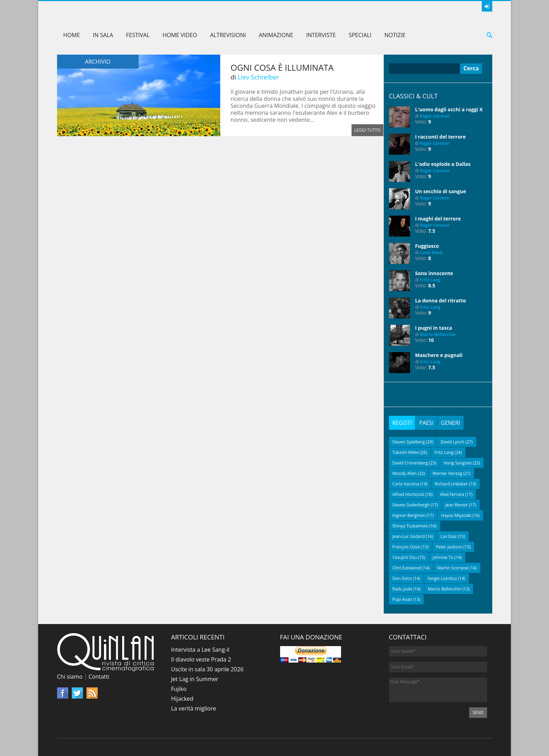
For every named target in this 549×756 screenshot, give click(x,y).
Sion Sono (402, 578)
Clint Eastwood (407, 568)
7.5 (432, 231)
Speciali (360, 35)
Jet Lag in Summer (195, 679)
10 (431, 340)
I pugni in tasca (434, 328)
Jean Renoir (457, 505)
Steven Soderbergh (411, 505)
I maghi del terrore (438, 219)
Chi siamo (70, 677)
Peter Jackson (449, 547)
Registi (402, 423)
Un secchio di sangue (441, 191)
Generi (451, 423)
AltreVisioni (228, 35)
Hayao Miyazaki (456, 515)
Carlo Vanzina (406, 484)
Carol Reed (431, 253)
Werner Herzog (447, 473)
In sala (103, 35)
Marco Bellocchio (438, 334)
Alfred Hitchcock (408, 494)
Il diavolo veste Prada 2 (201, 659)
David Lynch (452, 442)
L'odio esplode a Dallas (443, 164)
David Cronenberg (410, 463)
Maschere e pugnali (439, 355)
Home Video (180, 35)
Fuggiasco (427, 246)
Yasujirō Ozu (405, 557)
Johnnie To (443, 557)
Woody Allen (405, 473)
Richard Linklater (451, 484)
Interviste (321, 35)
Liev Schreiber (258, 77)
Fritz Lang (430, 280)
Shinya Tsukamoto (411, 526)
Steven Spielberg (409, 442)
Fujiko (179, 689)
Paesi (427, 423)
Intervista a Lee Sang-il (200, 650)
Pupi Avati (402, 599)
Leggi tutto (367, 130)
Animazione (276, 35)
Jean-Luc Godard (409, 536)
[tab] (402, 423)
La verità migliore (194, 708)
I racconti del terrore (441, 137)
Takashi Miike (406, 452)
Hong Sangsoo (458, 463)
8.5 (432, 285)
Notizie (395, 35)
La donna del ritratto (441, 300)
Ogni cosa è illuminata (282, 67)
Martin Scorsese (453, 568)
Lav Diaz (449, 536)
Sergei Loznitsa (442, 578)
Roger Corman (435, 116)
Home (72, 35)
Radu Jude (402, 589)
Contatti (99, 677)
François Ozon (406, 547)
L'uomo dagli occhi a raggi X (449, 109)
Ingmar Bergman (409, 515)
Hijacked (182, 699)
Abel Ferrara (452, 494)
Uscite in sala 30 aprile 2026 (207, 669)
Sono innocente (434, 273)
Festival (138, 35)
